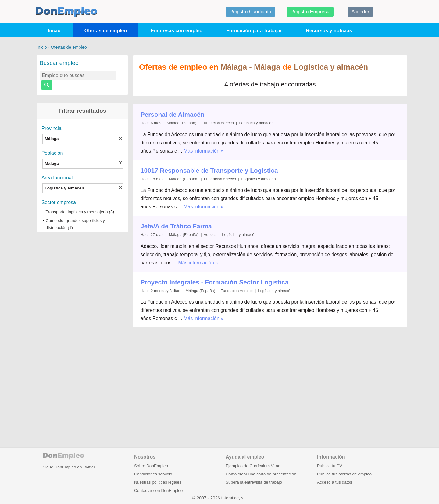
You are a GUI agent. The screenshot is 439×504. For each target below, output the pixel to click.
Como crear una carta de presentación (261, 474)
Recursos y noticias (329, 31)
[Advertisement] (82, 332)
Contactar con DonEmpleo (158, 490)
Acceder (360, 12)
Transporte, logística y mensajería (77, 212)
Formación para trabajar (254, 31)
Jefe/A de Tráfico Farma (176, 226)
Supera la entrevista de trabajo (254, 482)
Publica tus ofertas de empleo (344, 474)
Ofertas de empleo (106, 31)
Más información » (203, 151)
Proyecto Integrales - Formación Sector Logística (214, 282)
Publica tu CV (330, 466)
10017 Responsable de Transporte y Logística (209, 170)
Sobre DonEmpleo (151, 466)
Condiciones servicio (153, 474)
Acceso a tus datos (335, 482)
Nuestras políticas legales (158, 482)
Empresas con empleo (177, 31)
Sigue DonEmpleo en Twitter (69, 467)
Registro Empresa (310, 12)
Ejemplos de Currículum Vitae (253, 466)
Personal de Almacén (173, 114)
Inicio (54, 31)
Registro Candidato (250, 12)
